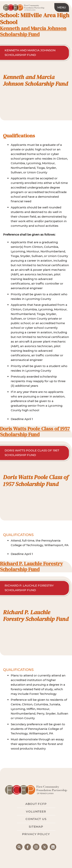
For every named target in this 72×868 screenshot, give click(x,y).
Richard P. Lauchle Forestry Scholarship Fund (31, 566)
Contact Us (36, 819)
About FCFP (36, 804)
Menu (62, 7)
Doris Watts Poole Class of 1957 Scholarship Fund (35, 432)
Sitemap (36, 827)
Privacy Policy (36, 834)
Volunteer (36, 811)
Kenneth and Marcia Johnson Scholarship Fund (33, 31)
